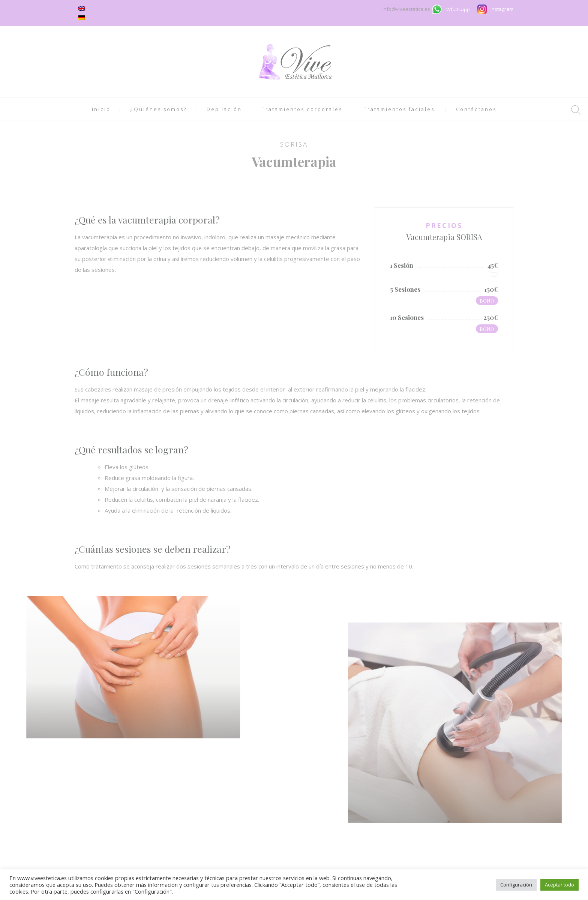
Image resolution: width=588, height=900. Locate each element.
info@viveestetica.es (407, 9)
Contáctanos (476, 109)
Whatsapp (458, 9)
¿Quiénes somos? (159, 109)
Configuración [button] (516, 885)
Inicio (101, 109)
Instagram (502, 9)
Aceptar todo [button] (559, 885)
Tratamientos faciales (399, 109)
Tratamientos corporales (302, 109)
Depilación (224, 109)
